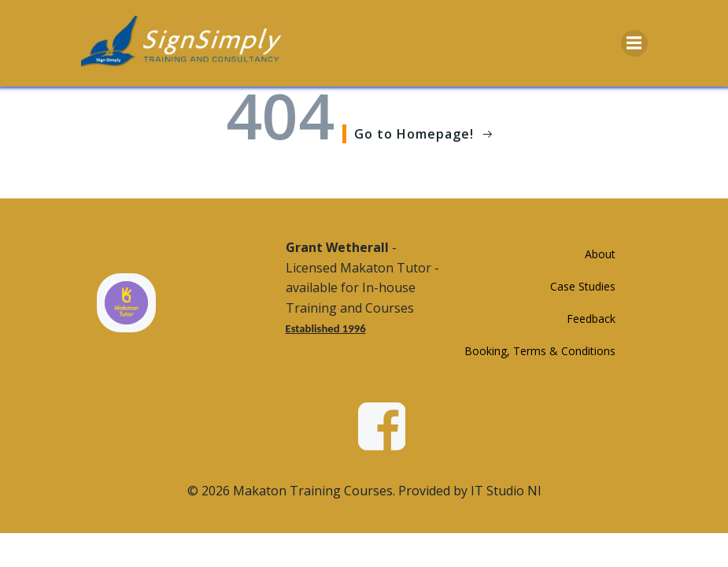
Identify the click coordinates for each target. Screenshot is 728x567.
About (600, 254)
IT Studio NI (506, 491)
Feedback (591, 319)
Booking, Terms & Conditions (540, 351)
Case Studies (583, 286)
